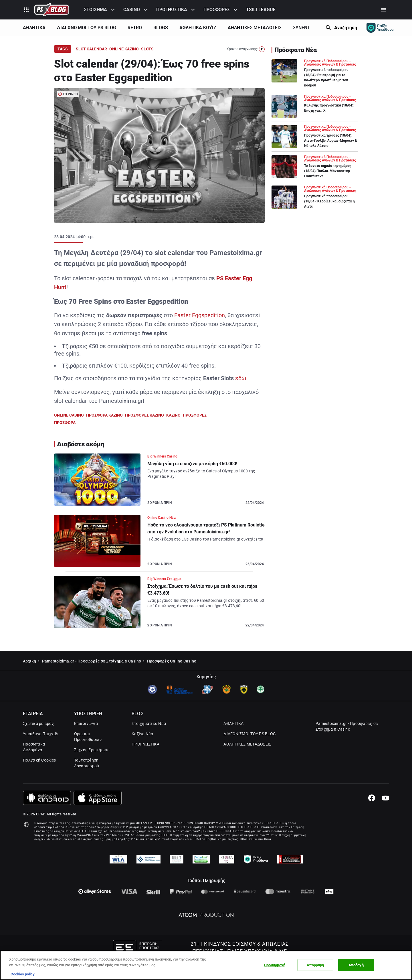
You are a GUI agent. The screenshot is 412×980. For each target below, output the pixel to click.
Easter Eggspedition (200, 315)
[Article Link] (159, 482)
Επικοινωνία (86, 738)
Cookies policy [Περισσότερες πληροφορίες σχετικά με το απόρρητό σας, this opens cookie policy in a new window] (23, 974)
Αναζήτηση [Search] (346, 28)
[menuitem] (100, 10)
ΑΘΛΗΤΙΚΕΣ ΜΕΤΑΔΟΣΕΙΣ (255, 28)
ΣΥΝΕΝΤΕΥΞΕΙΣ (309, 28)
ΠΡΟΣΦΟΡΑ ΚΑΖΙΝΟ (104, 415)
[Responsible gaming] (380, 28)
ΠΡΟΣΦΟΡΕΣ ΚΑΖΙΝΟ (144, 415)
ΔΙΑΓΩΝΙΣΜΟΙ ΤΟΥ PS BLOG (87, 28)
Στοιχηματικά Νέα (149, 738)
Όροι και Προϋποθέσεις (88, 752)
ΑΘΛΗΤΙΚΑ (34, 28)
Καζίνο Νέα (142, 749)
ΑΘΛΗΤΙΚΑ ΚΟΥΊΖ (198, 28)
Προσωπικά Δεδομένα (34, 762)
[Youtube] (386, 813)
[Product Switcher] (26, 10)
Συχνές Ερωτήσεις (92, 765)
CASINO (132, 10)
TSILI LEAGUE (261, 10)
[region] (206, 965)
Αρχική (30, 676)
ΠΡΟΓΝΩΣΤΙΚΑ (172, 10)
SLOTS (147, 49)
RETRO (135, 28)
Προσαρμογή (275, 965)
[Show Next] (316, 28)
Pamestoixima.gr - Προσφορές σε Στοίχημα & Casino (92, 676)
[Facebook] (372, 813)
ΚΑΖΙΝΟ (173, 415)
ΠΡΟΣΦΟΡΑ (65, 423)
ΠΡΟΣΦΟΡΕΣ (217, 10)
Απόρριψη (315, 965)
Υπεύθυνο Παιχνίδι (41, 749)
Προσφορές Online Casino (172, 676)
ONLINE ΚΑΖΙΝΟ (124, 49)
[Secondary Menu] (383, 10)
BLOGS (161, 28)
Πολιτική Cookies (39, 775)
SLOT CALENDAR (91, 49)
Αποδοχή (356, 965)
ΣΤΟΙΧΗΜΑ (95, 10)
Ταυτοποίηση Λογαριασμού (87, 778)
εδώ (241, 378)
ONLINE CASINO (69, 415)
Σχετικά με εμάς (38, 738)
